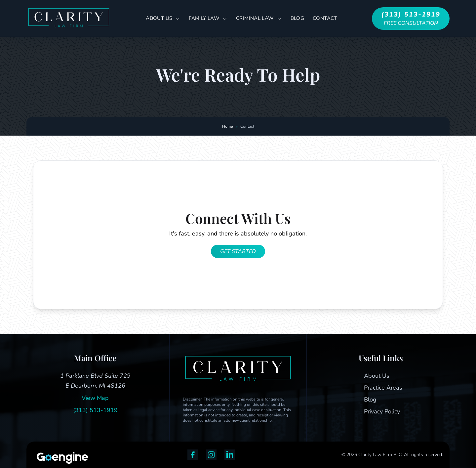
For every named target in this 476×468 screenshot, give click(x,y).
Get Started (238, 251)
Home (227, 126)
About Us (163, 19)
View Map (95, 398)
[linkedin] (230, 455)
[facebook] (193, 455)
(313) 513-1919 (95, 410)
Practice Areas (383, 388)
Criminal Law (259, 19)
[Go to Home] (69, 18)
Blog (297, 18)
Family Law (208, 19)
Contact (325, 18)
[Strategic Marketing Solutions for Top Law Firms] (57, 458)
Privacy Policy (382, 411)
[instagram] (211, 455)
